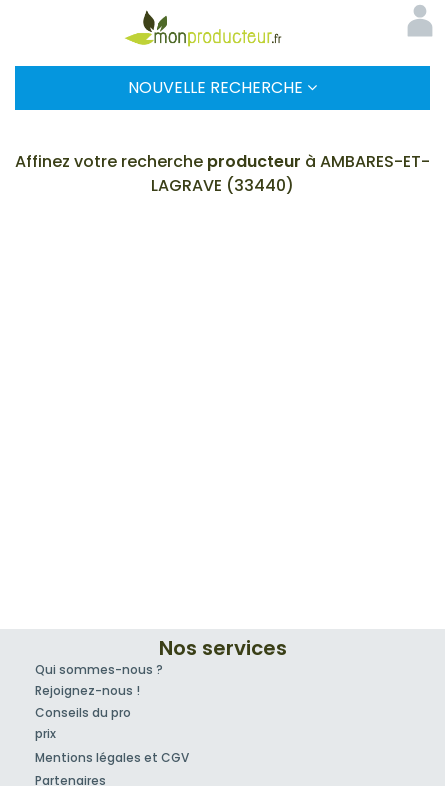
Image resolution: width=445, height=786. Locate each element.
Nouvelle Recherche (222, 87)
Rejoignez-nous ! (87, 690)
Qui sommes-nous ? (99, 669)
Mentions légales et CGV (112, 757)
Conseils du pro (83, 712)
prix (45, 733)
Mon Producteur (223, 28)
